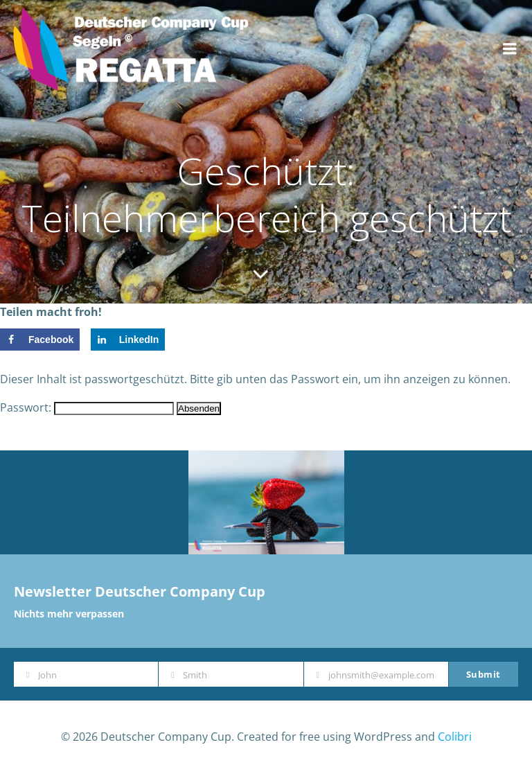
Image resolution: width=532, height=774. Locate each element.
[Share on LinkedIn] (128, 340)
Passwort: (87, 407)
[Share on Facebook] (40, 340)
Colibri (455, 737)
